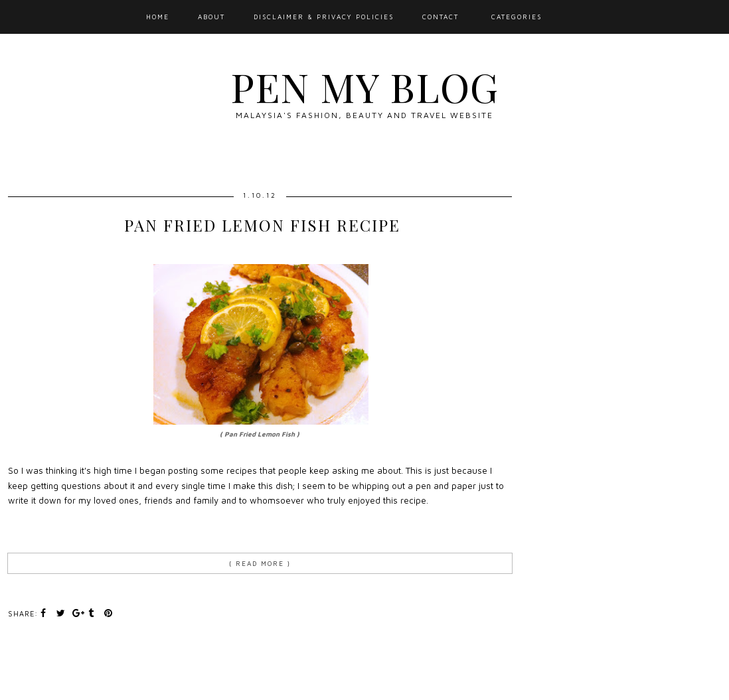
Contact (441, 17)
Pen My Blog (364, 86)
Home (158, 17)
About (211, 17)
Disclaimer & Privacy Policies (324, 17)
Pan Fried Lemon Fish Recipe (262, 225)
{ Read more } (260, 563)
